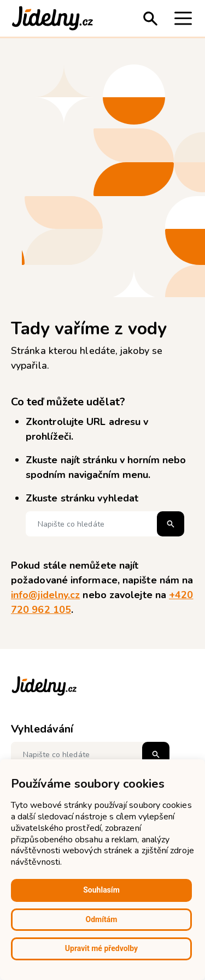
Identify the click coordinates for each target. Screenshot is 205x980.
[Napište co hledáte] (105, 524)
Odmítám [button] (102, 919)
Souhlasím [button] (101, 890)
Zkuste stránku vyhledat (82, 498)
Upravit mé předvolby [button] (101, 948)
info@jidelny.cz (45, 595)
